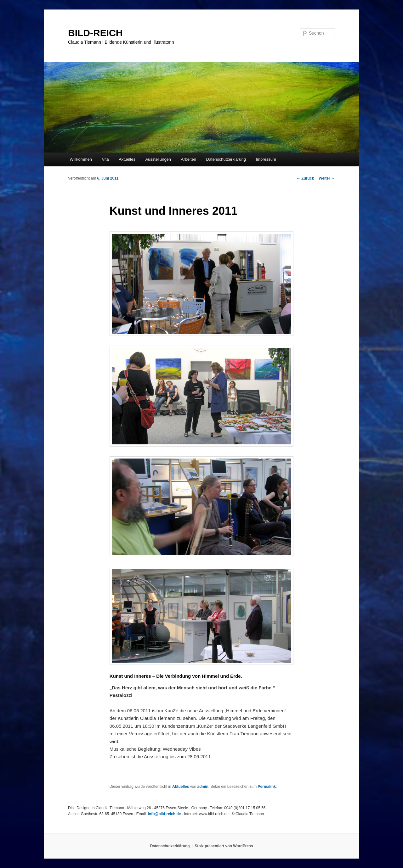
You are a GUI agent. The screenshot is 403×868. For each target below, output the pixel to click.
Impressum (266, 159)
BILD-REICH (95, 33)
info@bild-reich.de (164, 814)
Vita (105, 159)
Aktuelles (127, 159)
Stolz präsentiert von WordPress (224, 846)
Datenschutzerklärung (226, 159)
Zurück (305, 178)
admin (203, 787)
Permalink (267, 787)
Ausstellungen (158, 159)
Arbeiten (189, 159)
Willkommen (81, 159)
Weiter (327, 178)
